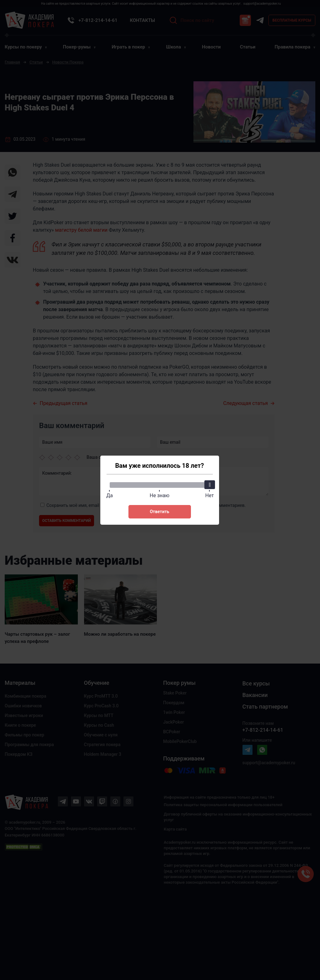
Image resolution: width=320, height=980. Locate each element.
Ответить (159, 512)
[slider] (210, 485)
